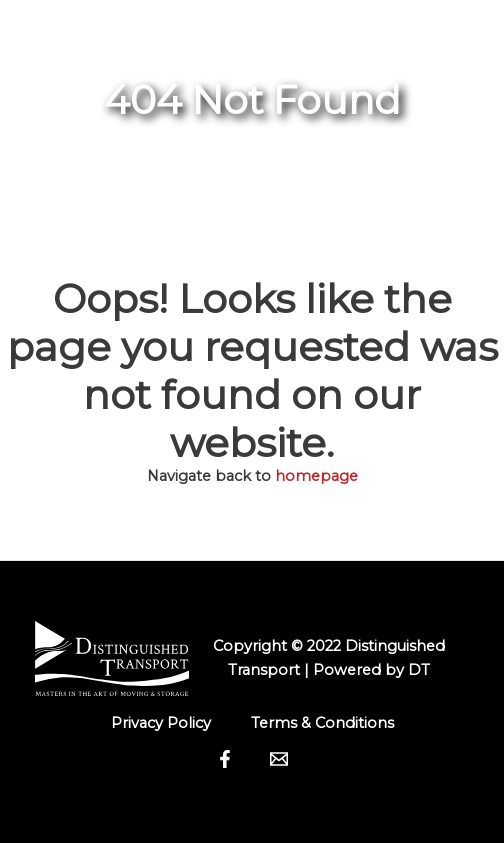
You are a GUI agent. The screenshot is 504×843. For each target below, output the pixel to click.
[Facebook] (225, 759)
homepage (316, 476)
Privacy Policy (161, 723)
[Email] (279, 759)
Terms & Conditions (322, 723)
